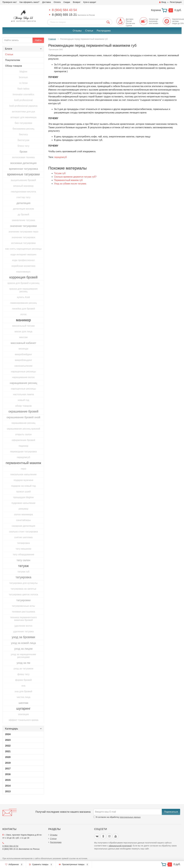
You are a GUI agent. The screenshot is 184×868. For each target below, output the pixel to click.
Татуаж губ (60, 173)
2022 (8, 746)
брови (23, 152)
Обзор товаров (14, 66)
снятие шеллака (24, 537)
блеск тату (23, 146)
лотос (23, 314)
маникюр (23, 320)
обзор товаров (23, 406)
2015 (8, 780)
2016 (8, 774)
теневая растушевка (23, 612)
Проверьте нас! (10, 2)
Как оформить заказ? (29, 2)
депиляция (23, 203)
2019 (8, 763)
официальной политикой (120, 846)
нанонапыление (24, 366)
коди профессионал (23, 260)
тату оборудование (24, 554)
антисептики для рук (23, 112)
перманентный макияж (24, 463)
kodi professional (24, 100)
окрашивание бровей (23, 411)
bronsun (23, 77)
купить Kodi (23, 297)
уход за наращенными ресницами (24, 656)
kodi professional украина (23, 106)
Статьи (89, 31)
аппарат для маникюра (23, 117)
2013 (8, 791)
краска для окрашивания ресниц (24, 290)
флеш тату (23, 674)
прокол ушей (23, 492)
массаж (23, 337)
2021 (8, 751)
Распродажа (104, 31)
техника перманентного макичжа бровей (23, 619)
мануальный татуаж (23, 326)
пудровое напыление (23, 503)
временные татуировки (23, 174)
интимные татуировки (23, 243)
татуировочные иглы (24, 606)
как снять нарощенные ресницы (23, 249)
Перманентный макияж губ (68, 180)
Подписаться (171, 812)
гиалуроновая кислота (23, 192)
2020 (8, 757)
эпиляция (23, 714)
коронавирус (23, 272)
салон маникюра (23, 514)
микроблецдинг (23, 360)
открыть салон (23, 434)
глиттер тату (23, 197)
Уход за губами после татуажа (70, 184)
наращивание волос (23, 377)
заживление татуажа (23, 220)
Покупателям (13, 60)
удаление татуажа (23, 632)
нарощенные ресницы (23, 389)
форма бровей (23, 680)
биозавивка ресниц (23, 129)
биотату (23, 134)
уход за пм (23, 663)
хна (23, 686)
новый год (23, 400)
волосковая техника (23, 157)
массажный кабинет (24, 343)
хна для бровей (23, 691)
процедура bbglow (23, 497)
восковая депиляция (23, 163)
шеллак (23, 703)
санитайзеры (23, 520)
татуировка (24, 577)
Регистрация (176, 2)
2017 (8, 769)
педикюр (23, 446)
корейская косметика (24, 266)
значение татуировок (23, 237)
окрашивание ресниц (23, 423)
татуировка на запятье (24, 589)
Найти (38, 40)
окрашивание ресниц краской (23, 429)
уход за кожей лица (23, 643)
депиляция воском (24, 209)
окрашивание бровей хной (23, 417)
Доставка (46, 2)
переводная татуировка (23, 452)
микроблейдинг (23, 354)
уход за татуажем (23, 669)
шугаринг (23, 708)
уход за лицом (23, 649)
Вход (163, 2)
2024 (8, 734)
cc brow (23, 83)
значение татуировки (23, 226)
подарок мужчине (24, 480)
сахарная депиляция (24, 526)
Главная (52, 39)
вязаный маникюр (23, 186)
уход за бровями (23, 637)
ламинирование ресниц (24, 303)
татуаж (23, 566)
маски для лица (24, 332)
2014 (8, 786)
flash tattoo (23, 89)
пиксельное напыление (24, 474)
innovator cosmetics (23, 94)
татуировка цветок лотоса (23, 595)
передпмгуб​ (23, 457)
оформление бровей (23, 440)
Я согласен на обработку (117, 817)
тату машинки (23, 549)
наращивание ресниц (23, 383)
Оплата (57, 2)
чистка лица (23, 697)
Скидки (67, 2)
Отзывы (77, 31)
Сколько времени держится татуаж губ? (75, 177)
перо (24, 469)
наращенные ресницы (23, 372)
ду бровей (24, 214)
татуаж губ (23, 572)
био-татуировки (24, 123)
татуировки (23, 600)
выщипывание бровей (24, 180)
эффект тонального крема (23, 720)
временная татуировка (23, 169)
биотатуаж (23, 140)
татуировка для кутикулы (24, 583)
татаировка (23, 543)
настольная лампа (23, 394)
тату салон (24, 560)
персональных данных (130, 817)
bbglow (24, 72)
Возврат (77, 2)
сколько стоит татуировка (23, 532)
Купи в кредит (90, 2)
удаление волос (24, 626)
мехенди (23, 349)
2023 (8, 740)
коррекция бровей (23, 277)
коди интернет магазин (24, 254)
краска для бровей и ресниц (23, 283)
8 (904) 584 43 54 (64, 10)
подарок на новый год (23, 486)
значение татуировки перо (23, 232)
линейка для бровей (24, 309)
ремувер (23, 509)
